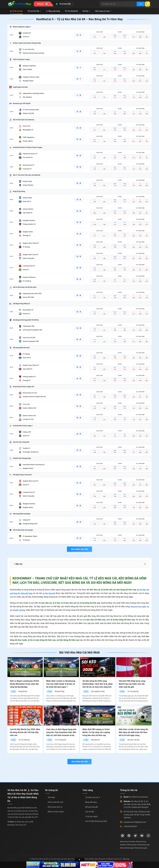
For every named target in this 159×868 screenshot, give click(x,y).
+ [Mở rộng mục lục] (145, 564)
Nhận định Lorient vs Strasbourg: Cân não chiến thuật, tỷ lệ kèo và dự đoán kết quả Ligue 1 (61, 684)
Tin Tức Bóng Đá (71, 11)
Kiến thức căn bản (133, 740)
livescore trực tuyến (140, 607)
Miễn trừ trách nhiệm (56, 812)
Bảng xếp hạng (53, 11)
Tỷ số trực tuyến (91, 817)
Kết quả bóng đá (92, 807)
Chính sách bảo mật (55, 802)
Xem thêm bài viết (79, 762)
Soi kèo (86, 11)
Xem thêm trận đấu (79, 549)
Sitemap (126, 859)
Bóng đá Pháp (60, 691)
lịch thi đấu (140, 590)
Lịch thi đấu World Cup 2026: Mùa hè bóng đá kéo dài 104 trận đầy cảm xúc (25, 732)
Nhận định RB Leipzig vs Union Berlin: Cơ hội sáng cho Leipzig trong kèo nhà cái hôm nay (96, 732)
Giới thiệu (51, 797)
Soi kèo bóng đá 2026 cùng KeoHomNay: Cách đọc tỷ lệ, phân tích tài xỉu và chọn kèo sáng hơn (98, 684)
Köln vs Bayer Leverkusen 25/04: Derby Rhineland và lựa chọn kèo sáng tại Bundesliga (25, 684)
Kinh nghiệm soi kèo (98, 691)
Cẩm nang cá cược (103, 11)
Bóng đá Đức (23, 691)
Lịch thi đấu (34, 11)
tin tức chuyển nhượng (20, 610)
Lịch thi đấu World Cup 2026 (96, 821)
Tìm (138, 4)
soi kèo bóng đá (53, 593)
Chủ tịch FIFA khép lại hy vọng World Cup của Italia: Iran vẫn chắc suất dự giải (132, 684)
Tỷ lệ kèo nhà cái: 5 (93, 797)
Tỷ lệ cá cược (16, 11)
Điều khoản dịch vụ (55, 807)
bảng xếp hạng (29, 593)
